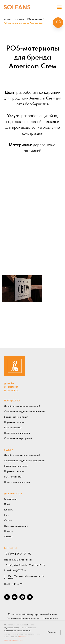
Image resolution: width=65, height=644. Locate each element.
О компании (11, 499)
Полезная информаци (16, 526)
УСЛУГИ (9, 450)
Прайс (8, 504)
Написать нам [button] (51, 618)
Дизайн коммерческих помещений (22, 406)
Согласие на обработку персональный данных (33, 614)
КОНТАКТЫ (10, 548)
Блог (7, 515)
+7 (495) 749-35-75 (35, 565)
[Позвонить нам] (7, 599)
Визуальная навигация (16, 417)
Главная (7, 19)
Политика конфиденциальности (23, 618)
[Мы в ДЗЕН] (30, 599)
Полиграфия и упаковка (17, 433)
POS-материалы (35, 19)
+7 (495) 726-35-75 (14, 565)
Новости (9, 531)
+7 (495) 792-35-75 (18, 554)
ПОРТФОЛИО (12, 401)
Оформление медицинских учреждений (25, 411)
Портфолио (19, 19)
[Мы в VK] (22, 599)
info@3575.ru (19, 570)
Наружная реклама (15, 422)
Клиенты (9, 510)
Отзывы (8, 537)
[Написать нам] (15, 599)
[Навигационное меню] (59, 7)
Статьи (8, 520)
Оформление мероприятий (18, 438)
